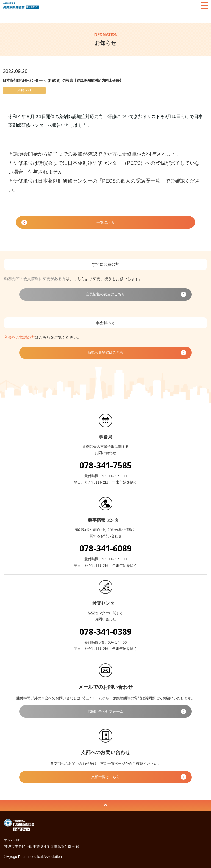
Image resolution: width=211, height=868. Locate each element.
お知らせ (31, 17)
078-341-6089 (105, 548)
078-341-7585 (105, 465)
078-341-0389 (105, 632)
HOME (9, 17)
